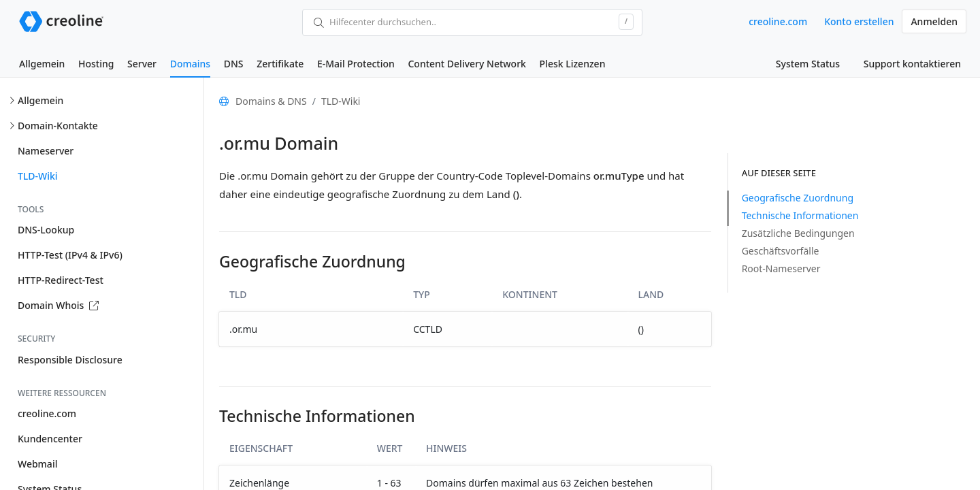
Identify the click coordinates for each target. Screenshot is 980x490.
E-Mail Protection (356, 64)
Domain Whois (58, 305)
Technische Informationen (800, 215)
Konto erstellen (859, 21)
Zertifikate (280, 64)
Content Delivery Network (467, 64)
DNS (234, 64)
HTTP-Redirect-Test (61, 280)
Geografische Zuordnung (798, 198)
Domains (190, 64)
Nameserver (46, 151)
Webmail (37, 464)
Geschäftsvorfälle (781, 251)
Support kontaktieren (912, 64)
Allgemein (42, 64)
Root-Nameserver (781, 268)
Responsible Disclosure (70, 360)
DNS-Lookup (46, 230)
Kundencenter (50, 439)
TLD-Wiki (38, 176)
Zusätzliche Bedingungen (798, 233)
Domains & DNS (271, 101)
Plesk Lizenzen (573, 64)
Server (142, 64)
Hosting (96, 64)
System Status (808, 64)
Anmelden (934, 21)
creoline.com (778, 21)
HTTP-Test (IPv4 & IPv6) (70, 255)
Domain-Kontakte (58, 126)
